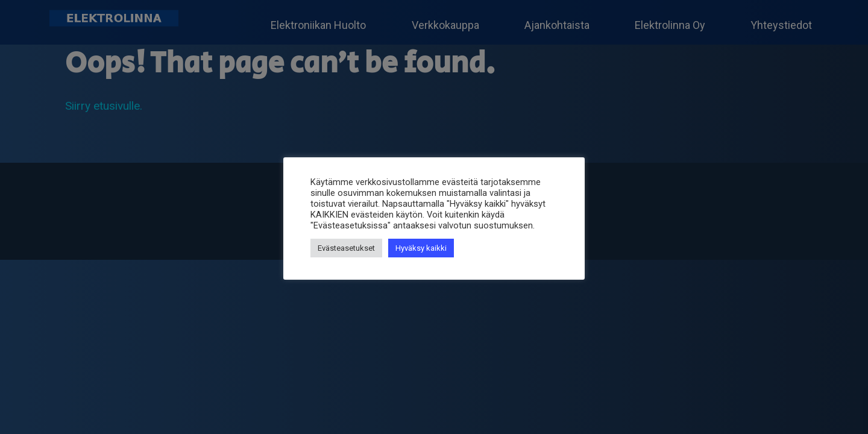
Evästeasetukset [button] (346, 248)
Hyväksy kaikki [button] (421, 248)
